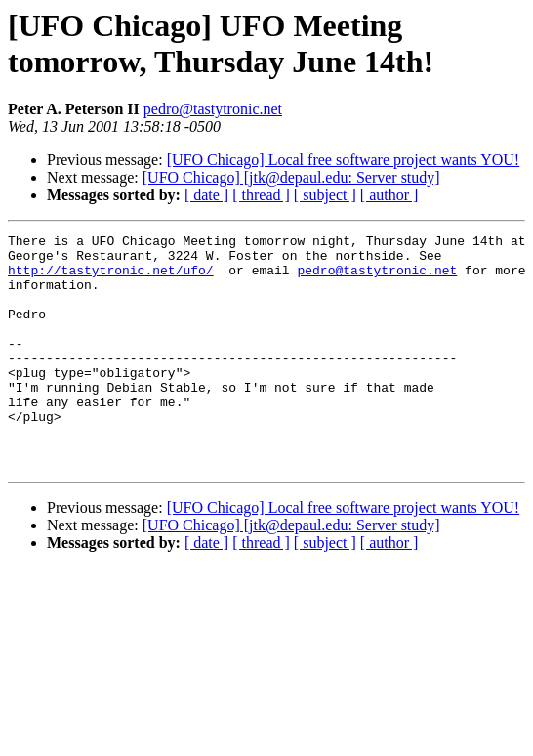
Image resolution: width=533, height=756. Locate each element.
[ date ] (206, 195)
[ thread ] (261, 195)
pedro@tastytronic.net (213, 109)
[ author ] (389, 195)
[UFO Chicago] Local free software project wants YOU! (344, 160)
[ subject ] (325, 195)
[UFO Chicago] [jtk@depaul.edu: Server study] (291, 177)
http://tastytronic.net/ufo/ (111, 278)
